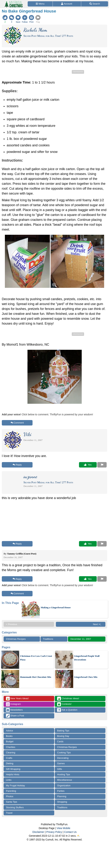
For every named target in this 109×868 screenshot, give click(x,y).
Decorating (63, 758)
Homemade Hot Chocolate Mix (36, 677)
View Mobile (64, 828)
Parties (61, 791)
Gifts (60, 769)
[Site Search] (95, 4)
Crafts (9, 758)
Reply (17, 465)
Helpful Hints (13, 774)
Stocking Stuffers (15, 807)
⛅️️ (79, 836)
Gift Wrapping (13, 769)
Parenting (11, 791)
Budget (10, 741)
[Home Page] (13, 2)
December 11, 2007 (81, 639)
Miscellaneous (65, 780)
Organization (64, 785)
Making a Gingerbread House (56, 607)
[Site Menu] (40, 4)
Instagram (13, 704)
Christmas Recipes (16, 639)
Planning (62, 796)
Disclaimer (38, 832)
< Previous (12, 624)
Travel (9, 813)
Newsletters (14, 710)
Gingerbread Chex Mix (86, 677)
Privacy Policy (54, 832)
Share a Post (15, 716)
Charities (11, 747)
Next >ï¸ (98, 624)
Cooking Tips (64, 753)
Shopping (62, 802)
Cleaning (11, 753)
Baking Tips (63, 731)
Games (61, 763)
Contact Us (70, 832)
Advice (9, 731)
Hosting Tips (64, 774)
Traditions (48, 639)
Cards (60, 741)
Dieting (10, 763)
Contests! (64, 704)
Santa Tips (11, 802)
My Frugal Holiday (15, 785)
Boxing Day (63, 736)
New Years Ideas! (17, 699)
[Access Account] (67, 4)
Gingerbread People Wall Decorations (87, 658)
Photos (10, 796)
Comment (17, 423)
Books (9, 736)
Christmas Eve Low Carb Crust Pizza (36, 658)
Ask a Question (67, 710)
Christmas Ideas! (68, 699)
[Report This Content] (102, 465)
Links (9, 780)
